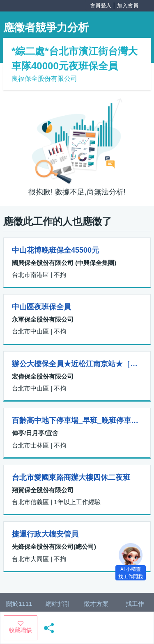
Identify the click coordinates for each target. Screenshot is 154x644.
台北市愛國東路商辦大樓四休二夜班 (71, 477)
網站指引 (58, 604)
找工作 (135, 604)
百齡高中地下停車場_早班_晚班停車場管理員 (77, 420)
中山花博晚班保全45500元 (55, 250)
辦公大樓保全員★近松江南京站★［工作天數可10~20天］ (77, 364)
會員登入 (101, 6)
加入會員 (128, 6)
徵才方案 (96, 604)
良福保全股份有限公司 (44, 79)
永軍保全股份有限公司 (43, 319)
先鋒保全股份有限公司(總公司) (54, 547)
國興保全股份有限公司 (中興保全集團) (64, 263)
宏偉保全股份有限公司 (43, 376)
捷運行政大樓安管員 (45, 534)
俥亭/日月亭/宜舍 (35, 433)
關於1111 (19, 604)
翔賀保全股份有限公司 (43, 490)
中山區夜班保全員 (41, 307)
